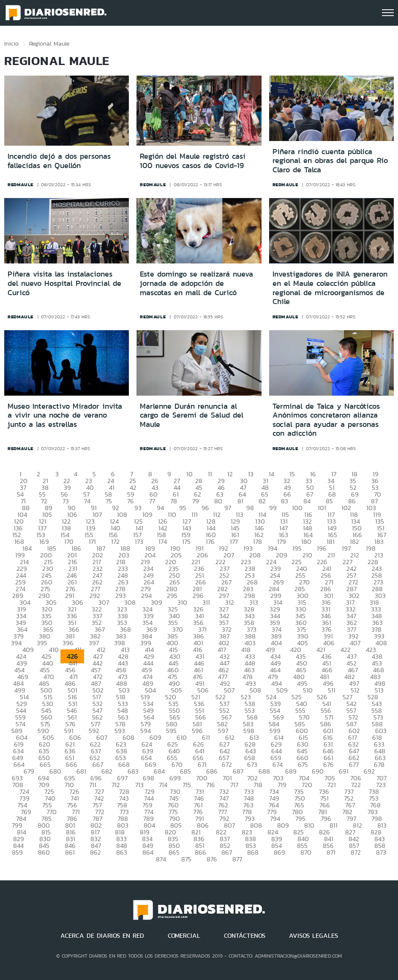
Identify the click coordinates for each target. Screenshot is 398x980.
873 (381, 852)
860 (44, 852)
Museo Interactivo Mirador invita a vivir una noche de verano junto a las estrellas (65, 415)
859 (17, 852)
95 (183, 508)
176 (210, 542)
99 (273, 508)
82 (262, 501)
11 (210, 474)
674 (278, 764)
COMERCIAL (184, 936)
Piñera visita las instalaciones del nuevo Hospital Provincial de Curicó (64, 283)
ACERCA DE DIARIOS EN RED (102, 936)
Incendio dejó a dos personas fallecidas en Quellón (59, 161)
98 (250, 508)
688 (264, 771)
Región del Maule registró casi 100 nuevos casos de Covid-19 (193, 161)
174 (163, 542)
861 (70, 852)
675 (303, 764)
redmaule (20, 185)
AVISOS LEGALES (313, 936)
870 (306, 852)
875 (186, 859)
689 (291, 771)
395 (42, 643)
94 (160, 508)
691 (344, 771)
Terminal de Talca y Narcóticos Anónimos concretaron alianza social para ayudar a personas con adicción (326, 420)
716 (211, 785)
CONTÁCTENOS (245, 936)
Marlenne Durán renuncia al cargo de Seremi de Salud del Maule (192, 415)
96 (205, 508)
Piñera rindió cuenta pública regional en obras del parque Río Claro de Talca (330, 161)
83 (285, 501)
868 (253, 852)
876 (212, 859)
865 (174, 852)
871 (331, 852)
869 (279, 852)
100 (297, 508)
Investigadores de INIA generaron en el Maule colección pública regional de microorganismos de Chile (330, 288)
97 (228, 508)
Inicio (11, 43)
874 (161, 859)
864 (148, 852)
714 (163, 785)
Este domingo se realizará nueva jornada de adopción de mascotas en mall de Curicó (196, 283)
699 (175, 778)
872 (356, 852)
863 (122, 852)
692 (369, 771)
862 (95, 852)
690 (318, 771)
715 (187, 785)
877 (237, 859)
